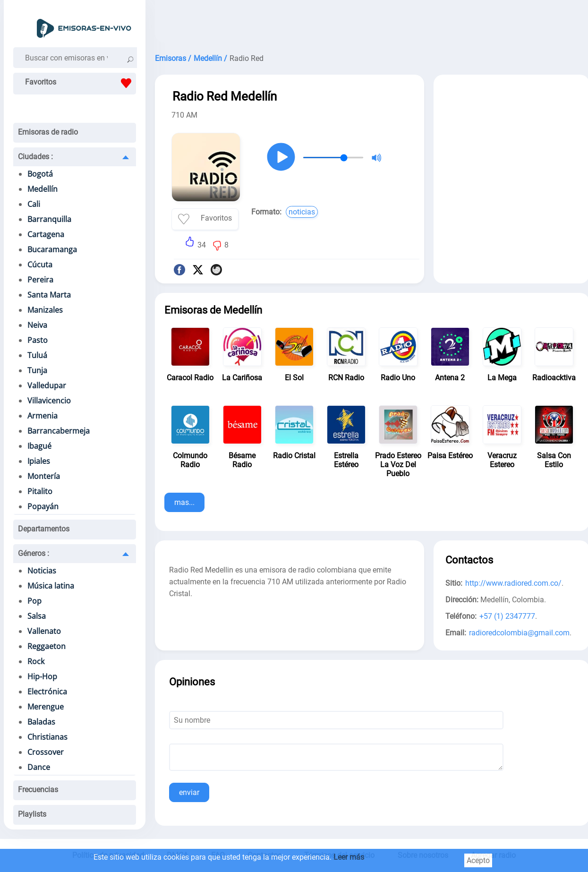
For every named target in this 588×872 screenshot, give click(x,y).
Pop (34, 601)
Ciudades (35, 157)
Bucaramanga (52, 249)
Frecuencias (38, 790)
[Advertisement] (511, 145)
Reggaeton (47, 646)
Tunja (37, 370)
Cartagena (46, 234)
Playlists (32, 814)
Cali (34, 204)
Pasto (38, 340)
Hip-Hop (42, 676)
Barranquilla (49, 219)
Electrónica (47, 692)
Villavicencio (49, 401)
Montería (44, 476)
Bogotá (40, 174)
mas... (184, 502)
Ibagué (39, 446)
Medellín (43, 189)
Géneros (34, 553)
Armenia (43, 416)
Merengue (46, 707)
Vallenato (44, 631)
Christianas (47, 737)
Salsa (37, 616)
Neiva (37, 325)
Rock (36, 661)
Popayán (43, 506)
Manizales (45, 310)
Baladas (41, 722)
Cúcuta (40, 265)
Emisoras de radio (48, 132)
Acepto (478, 860)
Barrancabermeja (59, 431)
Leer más (349, 857)
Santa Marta (49, 295)
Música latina (51, 586)
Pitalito (40, 491)
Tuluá (37, 355)
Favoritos (81, 83)
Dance (39, 767)
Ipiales (39, 461)
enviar (189, 792)
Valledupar (47, 385)
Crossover (46, 752)
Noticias (42, 571)
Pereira (40, 280)
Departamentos (44, 529)
